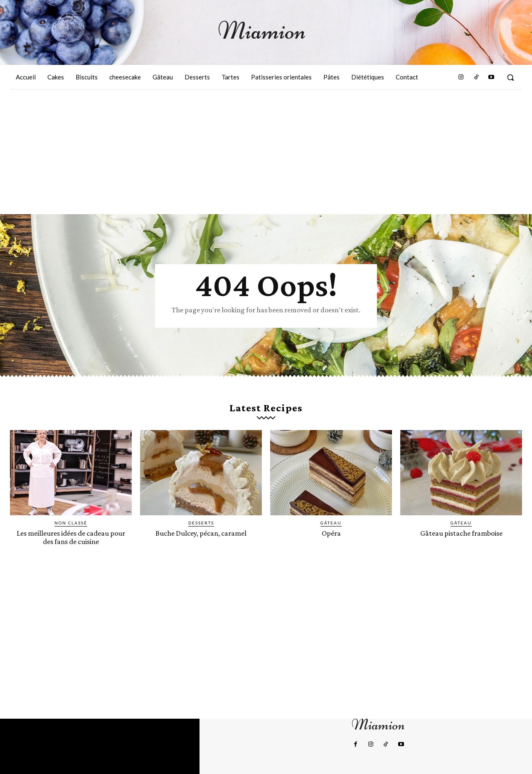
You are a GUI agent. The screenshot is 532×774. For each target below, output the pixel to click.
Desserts (201, 523)
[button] (510, 77)
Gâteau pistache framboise (461, 533)
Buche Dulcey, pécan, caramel (201, 533)
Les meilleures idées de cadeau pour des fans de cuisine (71, 537)
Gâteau (331, 523)
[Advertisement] (266, 152)
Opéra (331, 533)
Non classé (71, 523)
